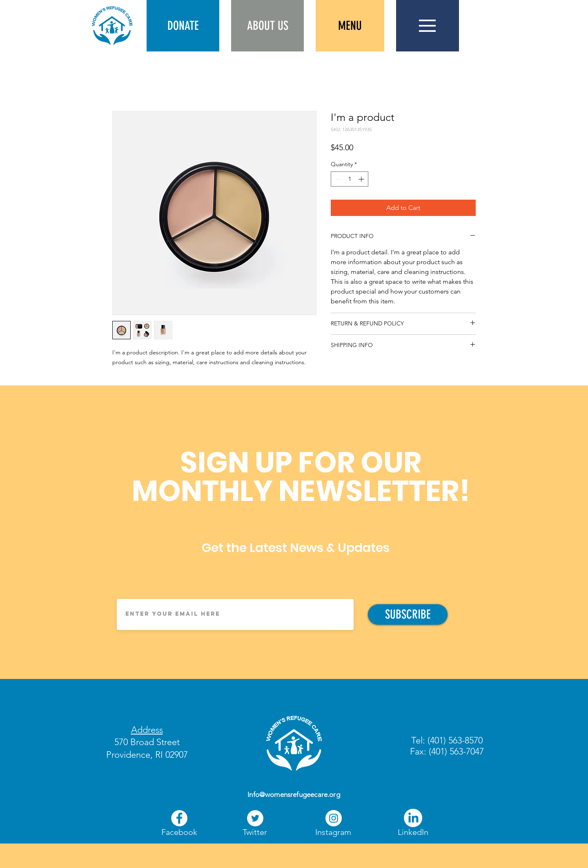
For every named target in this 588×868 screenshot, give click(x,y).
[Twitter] (255, 832)
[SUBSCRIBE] (408, 614)
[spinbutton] (350, 179)
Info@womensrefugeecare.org (294, 795)
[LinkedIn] (413, 818)
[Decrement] (337, 179)
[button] (183, 26)
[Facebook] (179, 818)
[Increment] (362, 179)
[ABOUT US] (267, 26)
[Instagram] (333, 832)
